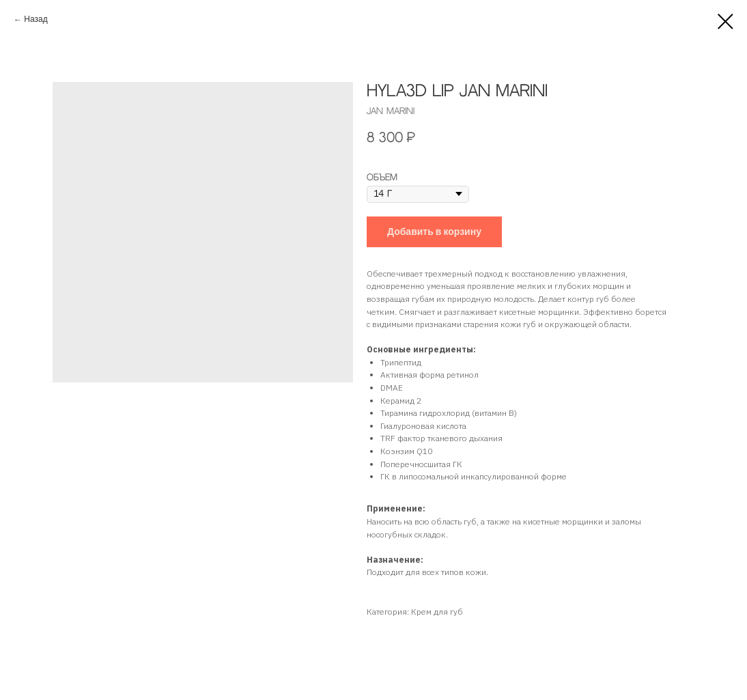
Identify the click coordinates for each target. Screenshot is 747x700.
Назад (36, 20)
